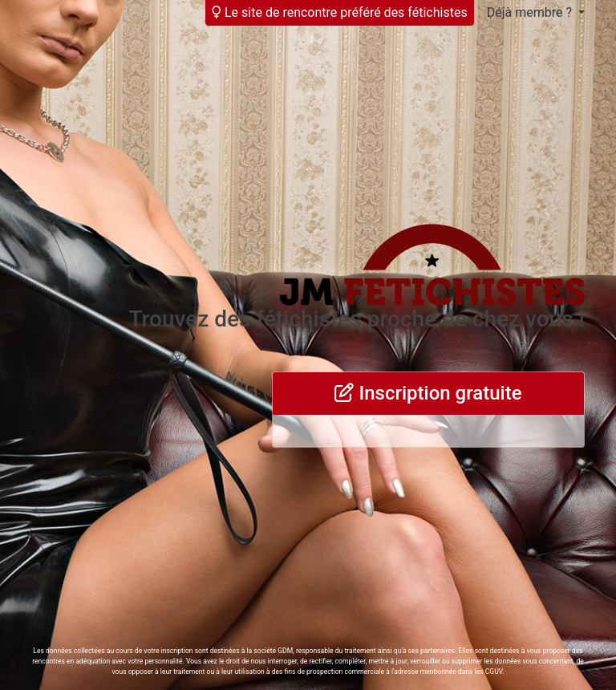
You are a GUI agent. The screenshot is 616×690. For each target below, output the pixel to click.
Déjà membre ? (531, 12)
